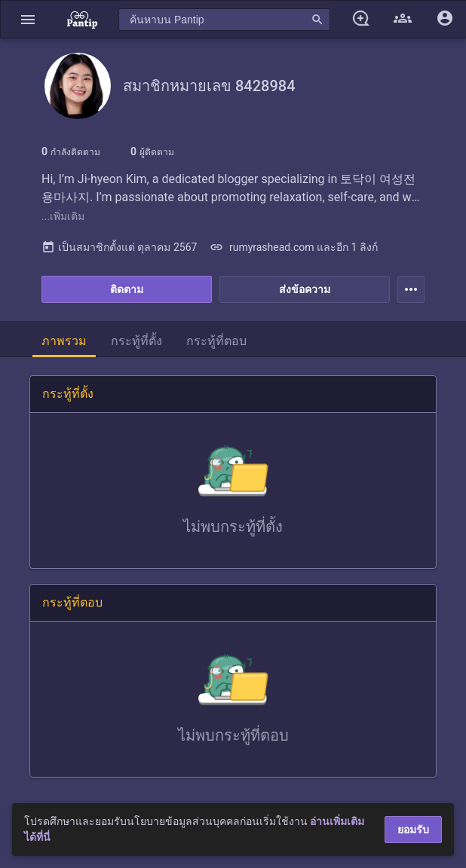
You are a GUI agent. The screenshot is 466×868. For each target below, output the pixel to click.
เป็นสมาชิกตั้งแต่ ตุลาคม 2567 (119, 247)
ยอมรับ (413, 830)
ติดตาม (127, 289)
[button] (28, 19)
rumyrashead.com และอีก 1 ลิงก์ (293, 247)
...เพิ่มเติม (63, 216)
